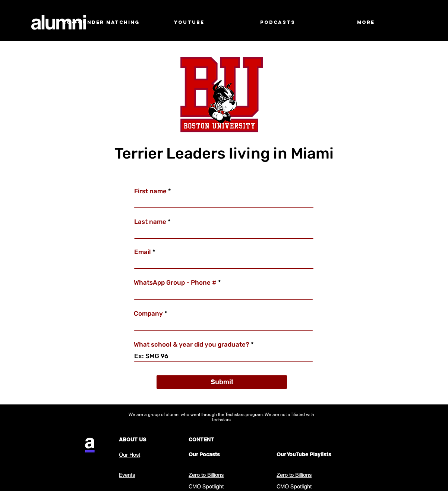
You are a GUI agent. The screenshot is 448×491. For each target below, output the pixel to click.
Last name (150, 222)
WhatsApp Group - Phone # (175, 283)
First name (150, 191)
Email (143, 252)
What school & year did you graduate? (192, 345)
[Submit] (222, 382)
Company (148, 314)
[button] (189, 22)
